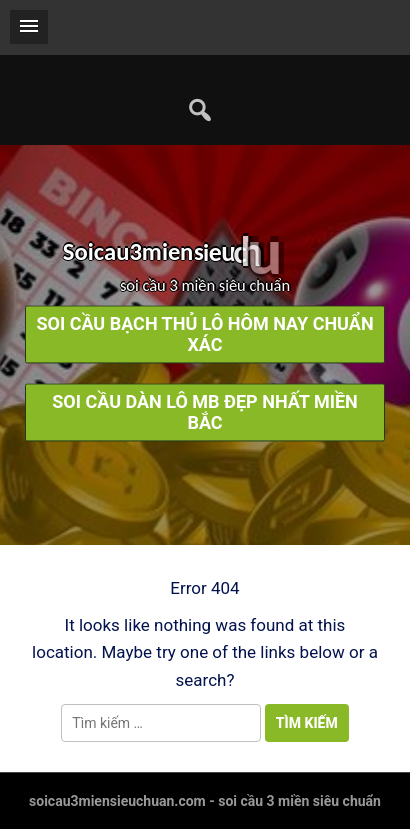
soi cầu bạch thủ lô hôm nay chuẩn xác (204, 335)
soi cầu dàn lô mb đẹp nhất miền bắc (205, 413)
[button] (29, 27)
